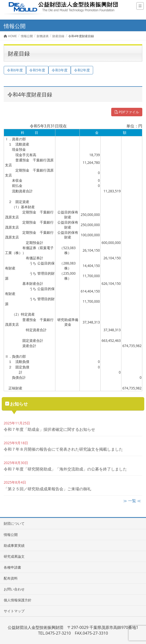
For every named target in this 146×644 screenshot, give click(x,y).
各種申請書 (12, 567)
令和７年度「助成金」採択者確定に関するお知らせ (49, 429)
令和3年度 (60, 70)
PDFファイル (127, 112)
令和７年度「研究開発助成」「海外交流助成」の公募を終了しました (65, 469)
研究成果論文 (14, 556)
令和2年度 (82, 70)
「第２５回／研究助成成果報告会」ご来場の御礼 (47, 489)
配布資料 (11, 578)
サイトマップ (14, 611)
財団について (14, 523)
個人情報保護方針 (18, 600)
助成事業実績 (14, 545)
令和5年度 (37, 70)
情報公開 (11, 535)
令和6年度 (15, 70)
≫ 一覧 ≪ (132, 501)
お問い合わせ (14, 589)
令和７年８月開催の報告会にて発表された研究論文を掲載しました (63, 449)
